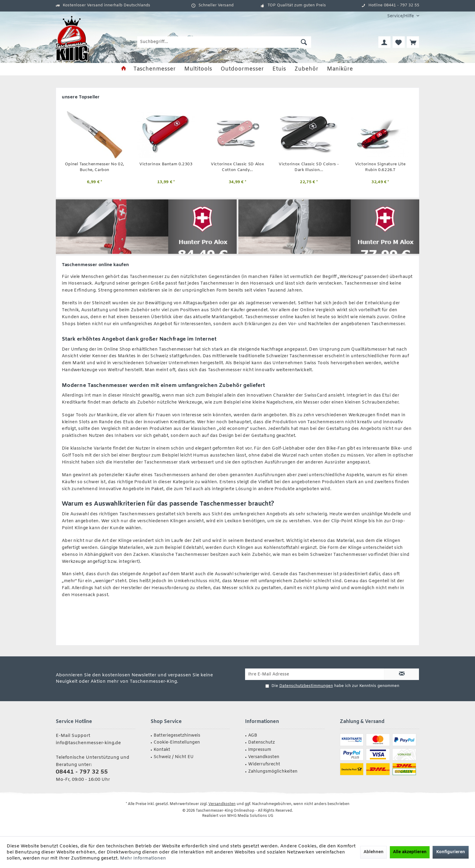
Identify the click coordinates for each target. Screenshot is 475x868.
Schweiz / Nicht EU (174, 757)
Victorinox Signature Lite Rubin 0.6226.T (380, 167)
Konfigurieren (451, 852)
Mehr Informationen (143, 858)
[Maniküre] (340, 69)
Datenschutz (261, 743)
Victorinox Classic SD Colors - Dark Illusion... (309, 167)
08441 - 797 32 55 (82, 772)
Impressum (260, 750)
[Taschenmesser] (154, 69)
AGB (253, 736)
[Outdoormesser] (242, 69)
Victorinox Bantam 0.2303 (166, 164)
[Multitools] (198, 69)
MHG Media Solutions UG (250, 816)
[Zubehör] (306, 69)
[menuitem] (401, 16)
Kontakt (162, 750)
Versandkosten (264, 757)
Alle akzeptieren (410, 852)
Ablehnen (374, 852)
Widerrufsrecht (264, 764)
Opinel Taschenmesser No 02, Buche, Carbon (95, 167)
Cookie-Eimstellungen (177, 743)
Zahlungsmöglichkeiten (273, 772)
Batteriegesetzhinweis (177, 736)
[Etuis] (279, 69)
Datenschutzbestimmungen (306, 686)
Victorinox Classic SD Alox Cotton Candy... (237, 167)
